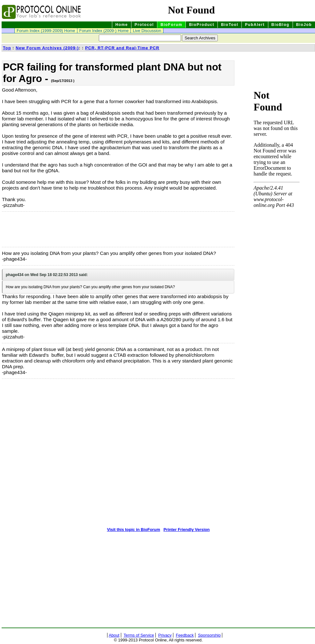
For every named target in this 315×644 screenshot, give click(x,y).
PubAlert (255, 25)
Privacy (165, 635)
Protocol (144, 25)
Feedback (185, 635)
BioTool (230, 25)
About (114, 635)
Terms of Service (139, 635)
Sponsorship (209, 635)
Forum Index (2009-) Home (104, 31)
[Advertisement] (34, 229)
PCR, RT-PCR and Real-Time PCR (122, 48)
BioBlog (280, 25)
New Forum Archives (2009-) (47, 48)
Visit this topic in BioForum (133, 530)
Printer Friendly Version (186, 530)
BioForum (171, 25)
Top (7, 48)
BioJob (304, 25)
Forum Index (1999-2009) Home (46, 31)
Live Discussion (147, 31)
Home (122, 25)
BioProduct (202, 25)
